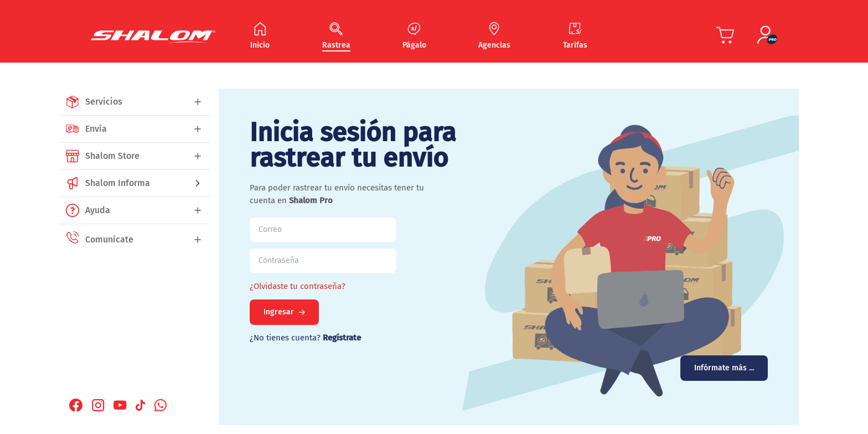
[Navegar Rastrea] (336, 37)
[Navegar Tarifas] (575, 37)
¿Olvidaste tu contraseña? (298, 286)
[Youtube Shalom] (120, 405)
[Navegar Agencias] (494, 37)
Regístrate (342, 338)
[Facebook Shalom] (76, 405)
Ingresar (284, 312)
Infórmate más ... (724, 368)
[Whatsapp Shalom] (161, 405)
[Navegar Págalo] (414, 37)
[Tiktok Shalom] (140, 405)
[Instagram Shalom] (98, 405)
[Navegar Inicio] (260, 37)
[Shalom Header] (153, 37)
